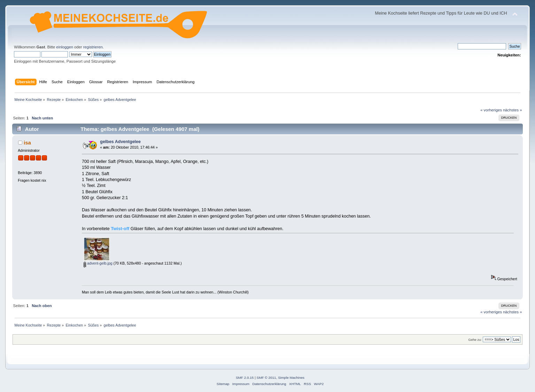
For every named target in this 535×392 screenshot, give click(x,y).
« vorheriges (491, 110)
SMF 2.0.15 (245, 378)
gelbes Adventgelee (120, 142)
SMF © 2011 (266, 378)
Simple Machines (291, 378)
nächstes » (512, 110)
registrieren (93, 47)
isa (27, 143)
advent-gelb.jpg (98, 263)
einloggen (65, 47)
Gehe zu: (475, 340)
